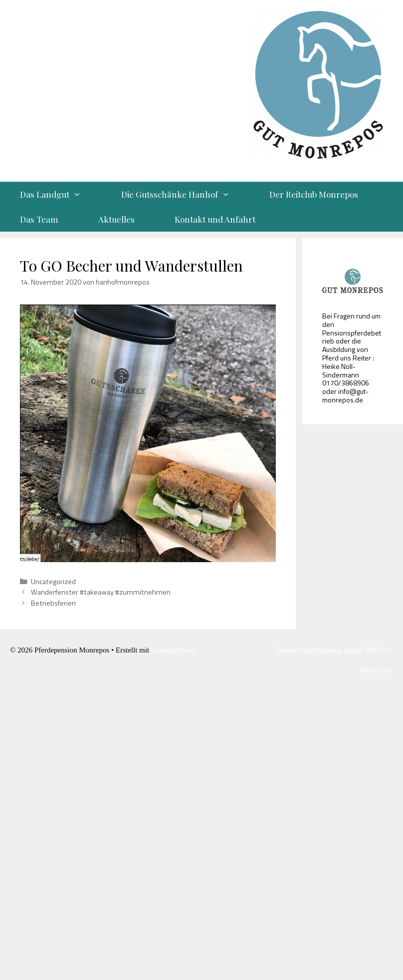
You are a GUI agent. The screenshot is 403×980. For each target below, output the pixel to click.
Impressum (376, 670)
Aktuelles (116, 219)
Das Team (39, 219)
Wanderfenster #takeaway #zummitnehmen (101, 592)
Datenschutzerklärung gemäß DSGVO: (334, 650)
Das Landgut (61, 194)
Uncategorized (53, 582)
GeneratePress (173, 650)
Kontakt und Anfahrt (215, 219)
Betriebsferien (53, 603)
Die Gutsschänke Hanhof (186, 194)
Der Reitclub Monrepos (314, 194)
